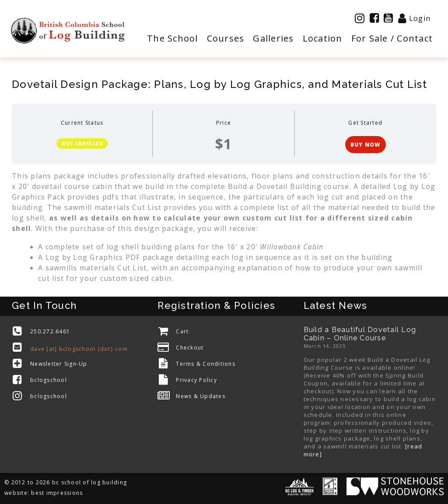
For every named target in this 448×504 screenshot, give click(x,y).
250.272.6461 (50, 331)
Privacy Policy (196, 380)
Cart (182, 331)
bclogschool (49, 380)
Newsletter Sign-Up (59, 364)
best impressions (57, 493)
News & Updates (201, 396)
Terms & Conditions (206, 364)
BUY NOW (366, 145)
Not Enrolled (82, 143)
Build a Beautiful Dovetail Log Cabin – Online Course (360, 334)
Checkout (190, 348)
